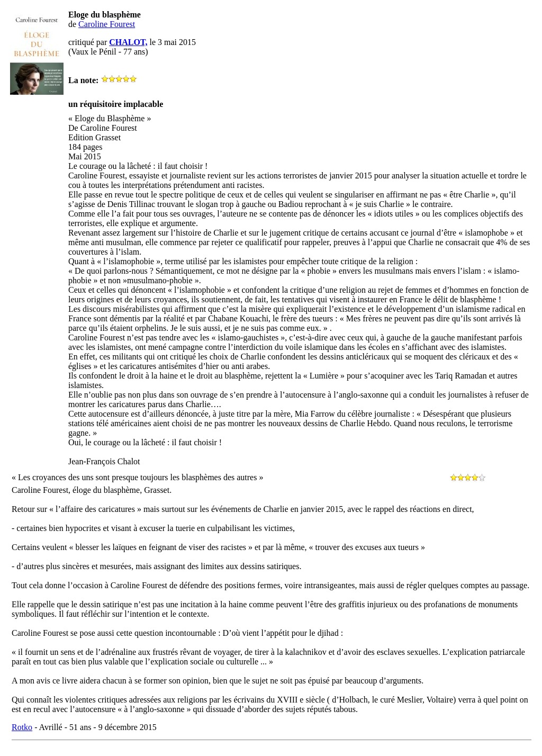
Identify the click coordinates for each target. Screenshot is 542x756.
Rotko (22, 727)
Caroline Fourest (107, 24)
